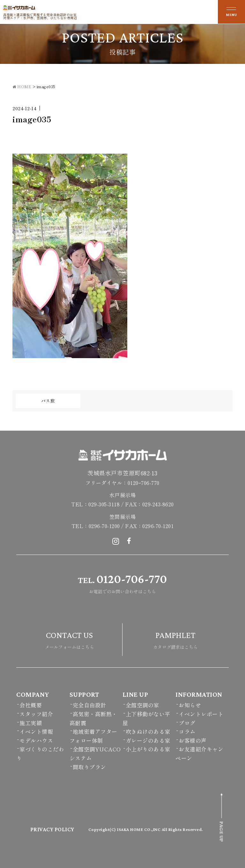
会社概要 (31, 705)
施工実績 (31, 723)
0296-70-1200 (104, 526)
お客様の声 (193, 740)
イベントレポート (201, 714)
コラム (187, 731)
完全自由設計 (89, 705)
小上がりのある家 (148, 749)
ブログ (187, 723)
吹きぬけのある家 (148, 731)
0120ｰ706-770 (144, 483)
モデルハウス (36, 740)
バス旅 (48, 401)
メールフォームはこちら (70, 639)
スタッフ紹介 (36, 714)
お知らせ (190, 705)
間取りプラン (89, 767)
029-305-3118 (104, 504)
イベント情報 (36, 731)
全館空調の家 (142, 705)
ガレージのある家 (148, 740)
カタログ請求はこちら (175, 639)
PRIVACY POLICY (52, 829)
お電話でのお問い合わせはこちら (122, 583)
